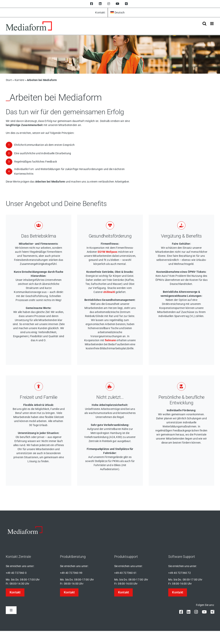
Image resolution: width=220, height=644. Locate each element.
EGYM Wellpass (108, 252)
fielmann (110, 340)
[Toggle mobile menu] (212, 24)
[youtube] (204, 612)
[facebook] (181, 612)
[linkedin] (189, 612)
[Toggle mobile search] (204, 24)
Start (9, 80)
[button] (15, 592)
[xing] (212, 612)
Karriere (20, 80)
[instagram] (196, 612)
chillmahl (109, 292)
